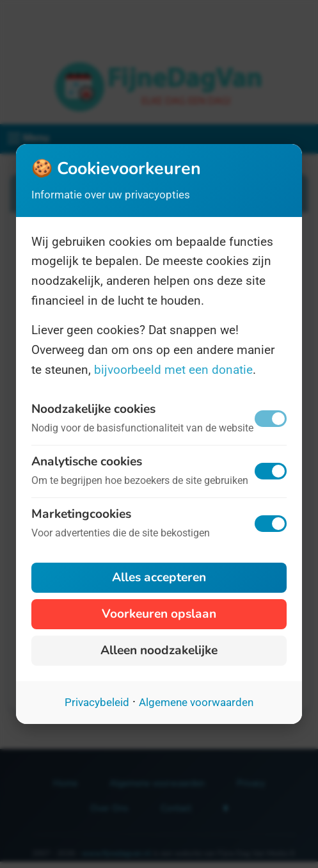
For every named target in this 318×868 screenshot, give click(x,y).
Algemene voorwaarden (196, 702)
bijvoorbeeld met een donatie (173, 370)
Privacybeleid (97, 702)
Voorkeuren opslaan (159, 614)
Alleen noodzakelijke (159, 650)
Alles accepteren (159, 577)
